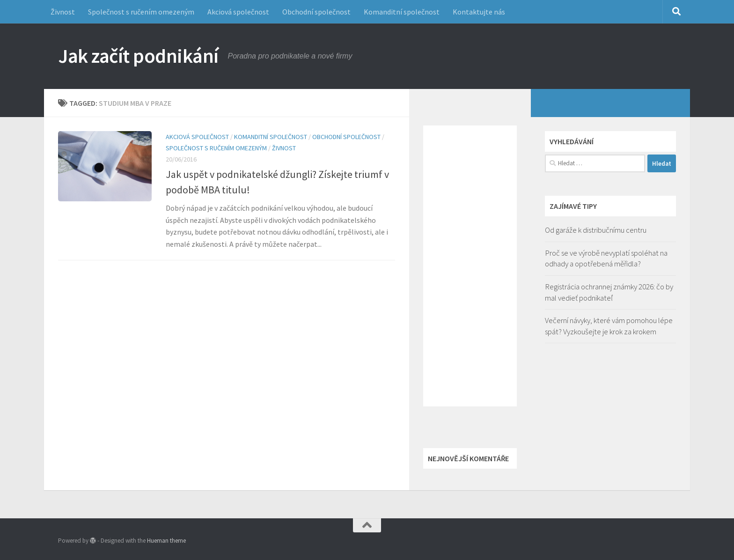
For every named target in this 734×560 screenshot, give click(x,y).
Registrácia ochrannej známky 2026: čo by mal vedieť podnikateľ (609, 292)
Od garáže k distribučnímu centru (596, 230)
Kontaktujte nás (479, 12)
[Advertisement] (470, 266)
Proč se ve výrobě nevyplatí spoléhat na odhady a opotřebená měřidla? (606, 258)
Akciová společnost (238, 12)
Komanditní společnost (402, 12)
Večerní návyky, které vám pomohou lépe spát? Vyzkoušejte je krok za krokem (609, 326)
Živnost (63, 12)
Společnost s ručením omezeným (141, 12)
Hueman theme (166, 541)
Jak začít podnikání (138, 56)
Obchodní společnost (316, 12)
